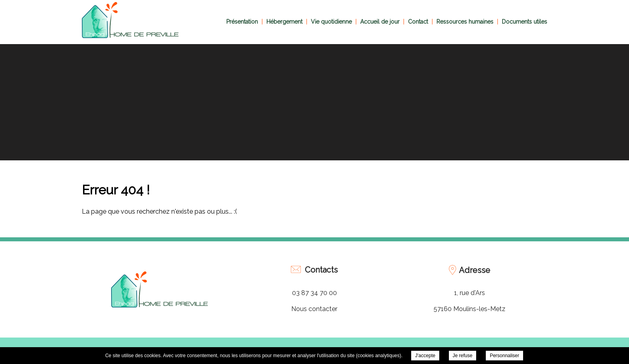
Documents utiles (525, 22)
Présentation (242, 22)
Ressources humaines (465, 22)
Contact (418, 22)
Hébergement (284, 22)
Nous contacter (314, 309)
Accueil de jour (380, 22)
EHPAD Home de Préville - (130, 20)
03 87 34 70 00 (314, 293)
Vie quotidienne (331, 22)
